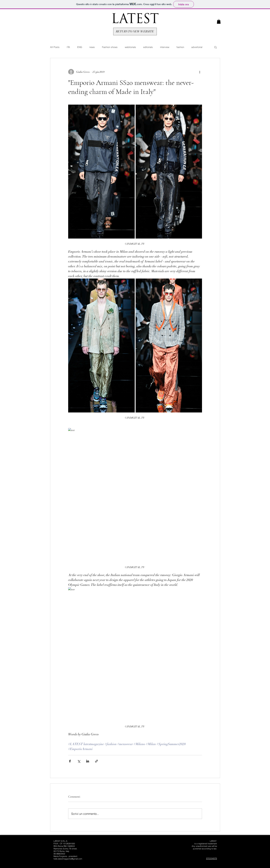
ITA (68, 47)
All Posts (55, 47)
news (92, 47)
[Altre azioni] (200, 72)
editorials (148, 47)
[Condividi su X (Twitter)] (79, 761)
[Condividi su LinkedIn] (88, 761)
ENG (80, 47)
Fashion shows (110, 47)
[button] (219, 21)
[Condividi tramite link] (96, 761)
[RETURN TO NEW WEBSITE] (135, 31)
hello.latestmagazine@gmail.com (68, 859)
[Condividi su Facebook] (70, 761)
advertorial (197, 47)
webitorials (130, 47)
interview (165, 47)
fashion (180, 47)
